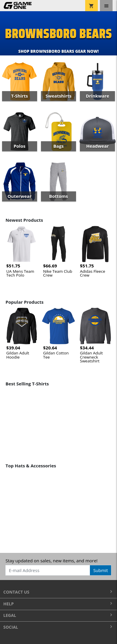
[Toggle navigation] (106, 6)
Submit (100, 570)
